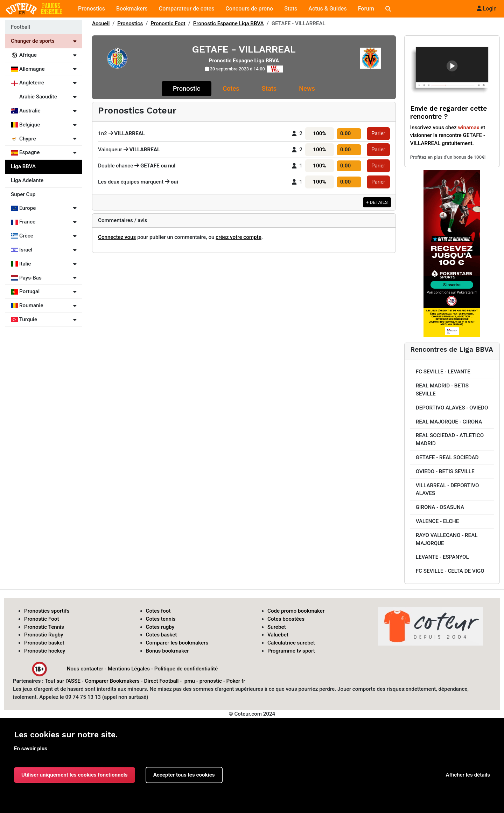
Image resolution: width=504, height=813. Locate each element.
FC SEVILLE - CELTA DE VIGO (450, 571)
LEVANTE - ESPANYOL (442, 557)
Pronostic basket (44, 643)
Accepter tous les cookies (184, 775)
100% (319, 133)
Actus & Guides (327, 9)
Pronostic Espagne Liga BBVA (229, 23)
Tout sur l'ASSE (63, 681)
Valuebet (278, 635)
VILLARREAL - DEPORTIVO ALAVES (447, 490)
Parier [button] (378, 133)
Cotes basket (162, 635)
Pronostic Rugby (44, 635)
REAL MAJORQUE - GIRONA (449, 422)
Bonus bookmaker (167, 651)
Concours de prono (249, 9)
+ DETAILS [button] (377, 202)
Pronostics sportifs (47, 611)
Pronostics (92, 9)
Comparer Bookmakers (112, 681)
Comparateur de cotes (187, 9)
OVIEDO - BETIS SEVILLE (445, 471)
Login (487, 9)
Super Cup (23, 194)
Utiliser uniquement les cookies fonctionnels (75, 775)
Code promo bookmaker (296, 611)
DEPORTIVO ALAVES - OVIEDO (452, 408)
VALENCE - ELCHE (437, 521)
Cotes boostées (286, 619)
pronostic (211, 681)
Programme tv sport (291, 651)
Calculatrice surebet (291, 643)
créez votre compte (239, 237)
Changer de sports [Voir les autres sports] (44, 41)
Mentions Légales (129, 669)
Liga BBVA (23, 166)
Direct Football (161, 681)
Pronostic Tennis (44, 627)
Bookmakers (132, 9)
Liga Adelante (27, 180)
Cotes (231, 88)
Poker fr (236, 681)
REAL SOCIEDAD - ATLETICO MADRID (450, 439)
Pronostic (187, 88)
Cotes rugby (160, 627)
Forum (366, 9)
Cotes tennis (161, 619)
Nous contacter (85, 669)
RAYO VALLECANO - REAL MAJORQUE (447, 539)
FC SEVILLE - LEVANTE (443, 372)
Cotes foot (158, 611)
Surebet (277, 627)
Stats (291, 9)
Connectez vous (117, 237)
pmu (190, 681)
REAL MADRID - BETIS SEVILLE (442, 390)
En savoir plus (31, 749)
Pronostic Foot (168, 23)
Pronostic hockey (45, 651)
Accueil (101, 23)
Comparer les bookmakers (177, 643)
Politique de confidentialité (186, 669)
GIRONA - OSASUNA (440, 507)
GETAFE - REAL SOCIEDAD (447, 457)
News (307, 88)
